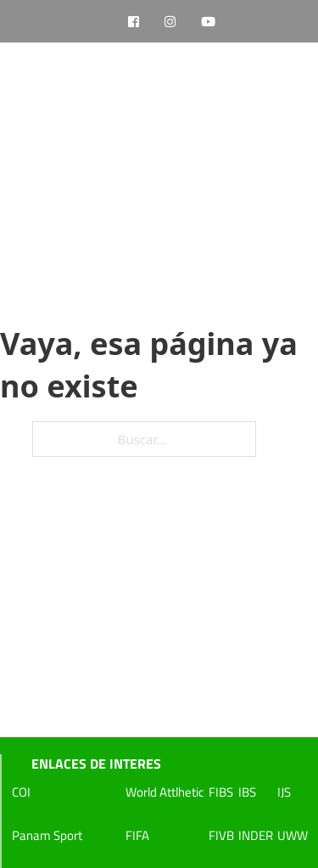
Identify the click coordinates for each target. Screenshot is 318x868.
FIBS (221, 792)
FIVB (221, 835)
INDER (256, 835)
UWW (293, 835)
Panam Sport (47, 835)
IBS (247, 792)
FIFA (137, 835)
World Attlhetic (165, 792)
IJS (284, 792)
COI (21, 792)
